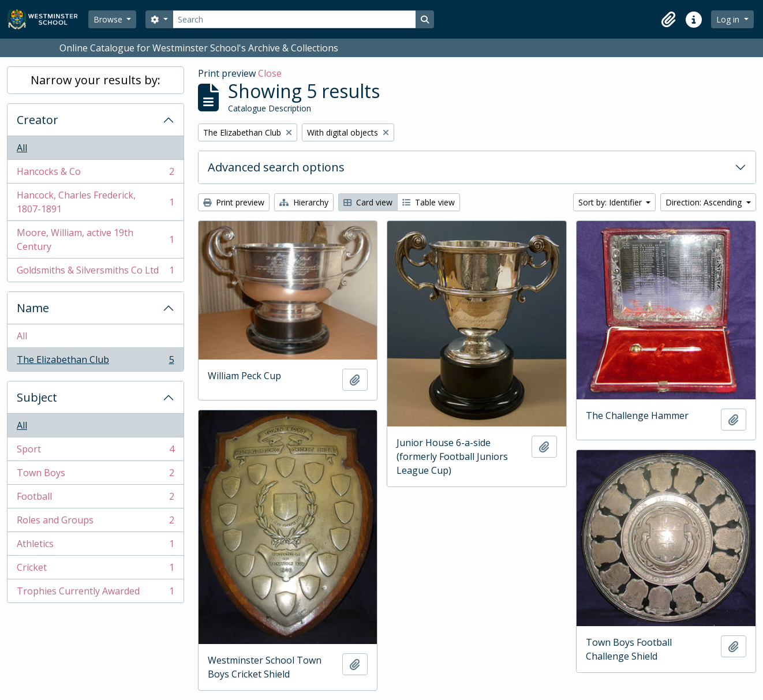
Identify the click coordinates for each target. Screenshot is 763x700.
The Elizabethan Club (95, 362)
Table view (429, 202)
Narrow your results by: (96, 80)
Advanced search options (276, 167)
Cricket (95, 570)
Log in (729, 19)
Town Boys (95, 475)
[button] (668, 20)
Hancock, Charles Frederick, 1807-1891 (95, 202)
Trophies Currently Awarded (95, 593)
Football (95, 499)
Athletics (95, 546)
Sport (95, 452)
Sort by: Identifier (611, 202)
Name (33, 308)
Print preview (234, 202)
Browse (109, 19)
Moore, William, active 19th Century (95, 239)
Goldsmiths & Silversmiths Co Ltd (95, 272)
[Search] (294, 19)
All (22, 148)
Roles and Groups (95, 523)
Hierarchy (304, 202)
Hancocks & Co (95, 174)
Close (270, 73)
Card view (368, 202)
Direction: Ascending (705, 202)
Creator (38, 120)
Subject (37, 397)
